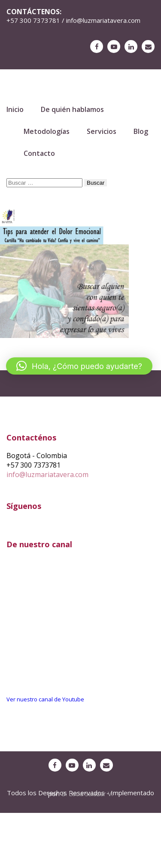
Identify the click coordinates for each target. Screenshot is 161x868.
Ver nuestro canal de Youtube (45, 699)
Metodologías (47, 131)
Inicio (15, 109)
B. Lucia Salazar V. (87, 794)
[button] (79, 366)
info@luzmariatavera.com (47, 474)
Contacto (39, 153)
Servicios (102, 131)
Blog (141, 131)
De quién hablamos (72, 109)
